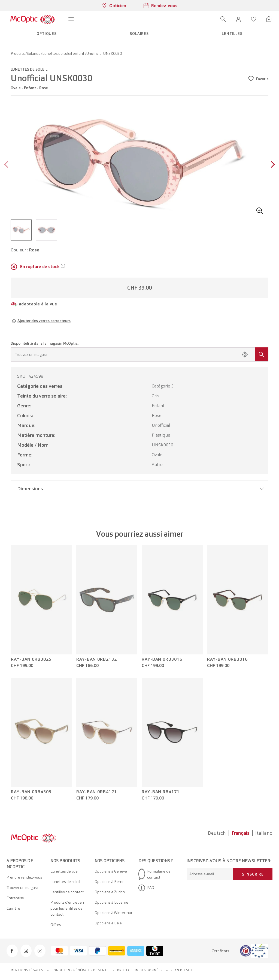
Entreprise (15, 898)
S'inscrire (253, 874)
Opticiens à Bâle (108, 923)
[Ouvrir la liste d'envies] (254, 19)
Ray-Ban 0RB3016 (162, 659)
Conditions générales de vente (80, 970)
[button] (238, 19)
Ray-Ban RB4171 (161, 792)
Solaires (34, 53)
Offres (56, 925)
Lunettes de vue (64, 871)
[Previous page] (7, 165)
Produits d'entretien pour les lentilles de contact (67, 908)
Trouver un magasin (23, 888)
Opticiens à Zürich (110, 892)
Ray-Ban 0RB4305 (31, 792)
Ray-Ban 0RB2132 (97, 659)
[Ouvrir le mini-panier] (269, 19)
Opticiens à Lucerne (111, 902)
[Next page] (272, 165)
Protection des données (140, 970)
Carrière (13, 908)
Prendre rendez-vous (24, 877)
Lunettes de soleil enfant (64, 53)
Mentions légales (27, 970)
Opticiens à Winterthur (113, 913)
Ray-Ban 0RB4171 (97, 792)
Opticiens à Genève (111, 871)
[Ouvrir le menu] (71, 19)
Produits (18, 53)
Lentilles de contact (67, 892)
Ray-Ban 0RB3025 (31, 659)
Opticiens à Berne (110, 882)
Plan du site (182, 970)
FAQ (146, 888)
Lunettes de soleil (65, 882)
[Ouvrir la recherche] (223, 19)
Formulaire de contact (154, 874)
